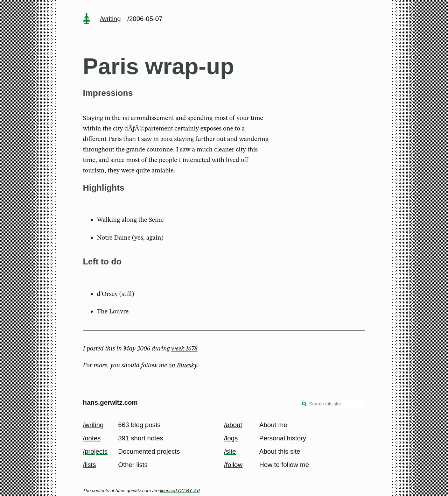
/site (230, 451)
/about (233, 425)
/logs (231, 438)
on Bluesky (183, 366)
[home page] (86, 19)
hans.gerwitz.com (110, 402)
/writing (110, 19)
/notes (92, 438)
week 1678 (184, 349)
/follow (233, 465)
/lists (89, 465)
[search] (304, 405)
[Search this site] (332, 404)
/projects (95, 451)
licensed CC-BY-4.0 (180, 491)
